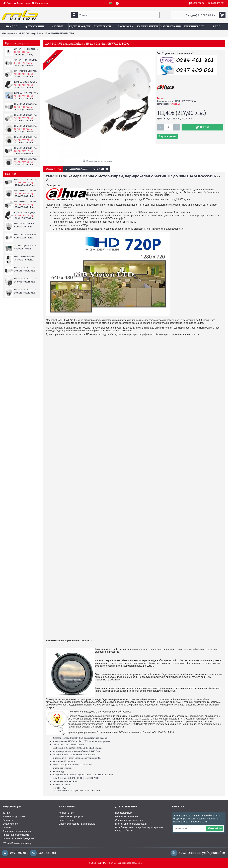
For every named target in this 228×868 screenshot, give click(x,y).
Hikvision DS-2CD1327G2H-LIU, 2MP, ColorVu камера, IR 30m (26, 126)
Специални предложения (129, 820)
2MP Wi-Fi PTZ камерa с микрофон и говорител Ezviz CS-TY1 (26, 49)
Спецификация (77, 169)
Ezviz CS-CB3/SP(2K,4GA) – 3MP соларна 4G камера (26, 82)
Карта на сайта (67, 820)
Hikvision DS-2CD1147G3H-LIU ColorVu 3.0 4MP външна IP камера (26, 290)
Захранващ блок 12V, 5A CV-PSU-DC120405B (26, 246)
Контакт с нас (66, 813)
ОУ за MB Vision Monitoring (17, 843)
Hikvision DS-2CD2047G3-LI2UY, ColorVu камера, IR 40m (26, 148)
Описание (53, 169)
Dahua (160, 98)
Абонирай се (215, 828)
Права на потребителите (16, 835)
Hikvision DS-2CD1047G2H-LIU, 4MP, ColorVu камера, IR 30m (26, 115)
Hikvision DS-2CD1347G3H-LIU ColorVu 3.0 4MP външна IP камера (26, 279)
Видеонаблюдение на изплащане (77, 824)
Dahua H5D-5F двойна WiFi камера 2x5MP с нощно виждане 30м (26, 257)
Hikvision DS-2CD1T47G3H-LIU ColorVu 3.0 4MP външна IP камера (26, 268)
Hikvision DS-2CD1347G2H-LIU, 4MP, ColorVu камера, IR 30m (26, 137)
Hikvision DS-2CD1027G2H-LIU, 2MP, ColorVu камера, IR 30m (26, 104)
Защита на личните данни (17, 831)
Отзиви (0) (101, 169)
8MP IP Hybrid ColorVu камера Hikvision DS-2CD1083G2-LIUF (26, 71)
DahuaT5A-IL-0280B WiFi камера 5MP (26, 224)
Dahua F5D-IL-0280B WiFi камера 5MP (26, 235)
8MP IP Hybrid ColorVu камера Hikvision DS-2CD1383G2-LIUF (26, 159)
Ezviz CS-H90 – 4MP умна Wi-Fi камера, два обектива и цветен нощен (26, 93)
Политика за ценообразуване (18, 838)
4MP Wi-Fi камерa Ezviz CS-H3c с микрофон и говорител (26, 60)
